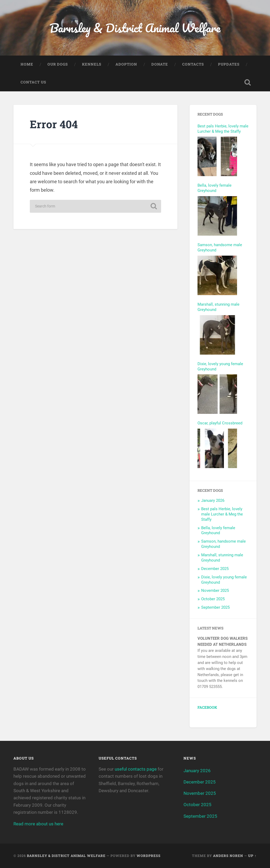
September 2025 (215, 607)
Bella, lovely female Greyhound (214, 188)
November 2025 (215, 591)
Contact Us (33, 82)
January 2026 (213, 500)
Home (27, 64)
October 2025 (213, 599)
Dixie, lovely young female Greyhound (220, 366)
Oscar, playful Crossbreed (220, 423)
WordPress (149, 856)
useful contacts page (136, 769)
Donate (160, 64)
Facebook (207, 707)
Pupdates (229, 64)
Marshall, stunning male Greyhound (218, 307)
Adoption (126, 64)
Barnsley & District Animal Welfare (135, 28)
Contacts (193, 64)
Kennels (92, 64)
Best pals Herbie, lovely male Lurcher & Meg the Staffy (223, 129)
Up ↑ (252, 856)
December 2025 (215, 569)
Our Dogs (58, 64)
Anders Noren (228, 856)
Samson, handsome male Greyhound (220, 247)
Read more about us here (38, 824)
